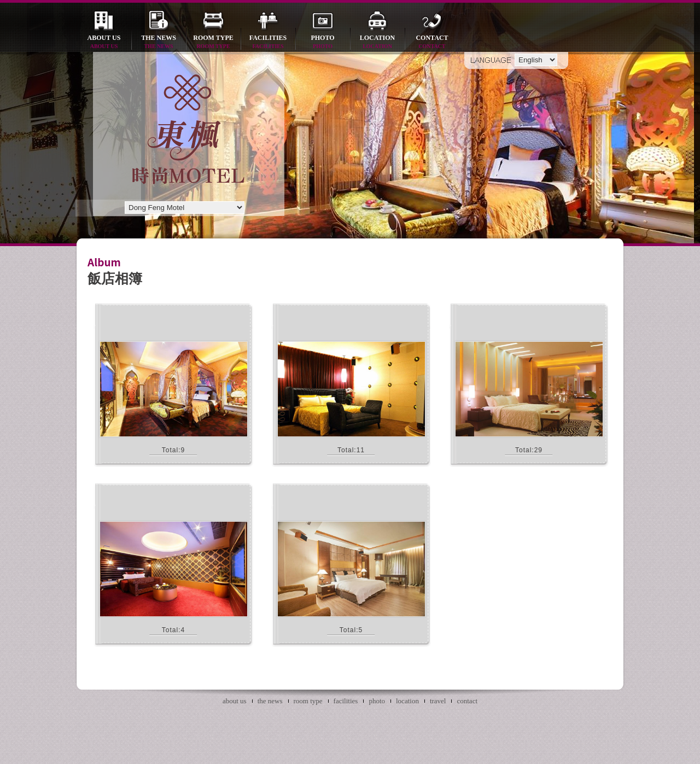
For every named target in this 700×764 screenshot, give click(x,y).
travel (438, 701)
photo (323, 42)
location (377, 42)
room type (213, 42)
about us (104, 42)
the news (159, 42)
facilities (268, 42)
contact (432, 42)
